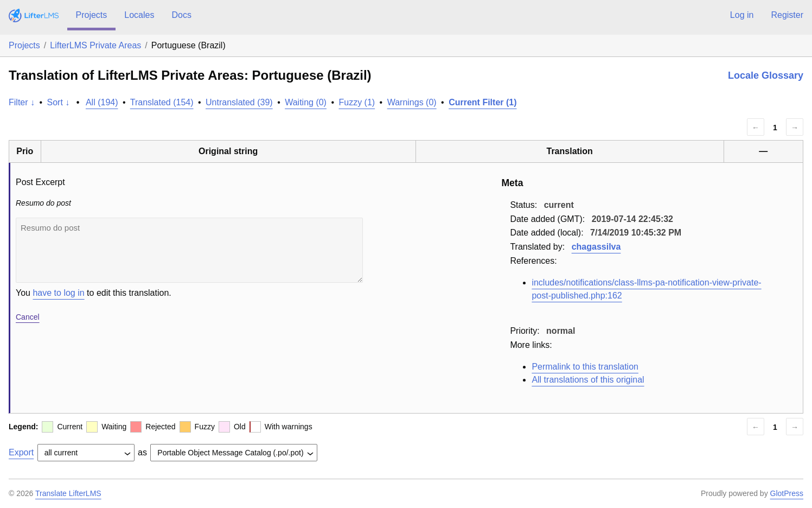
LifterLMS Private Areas (95, 45)
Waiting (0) (306, 102)
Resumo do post (189, 250)
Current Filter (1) (482, 102)
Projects (92, 15)
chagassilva (596, 247)
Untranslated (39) (239, 102)
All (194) (102, 102)
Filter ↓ (22, 102)
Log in (742, 15)
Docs (181, 15)
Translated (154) (162, 102)
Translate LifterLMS (68, 493)
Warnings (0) (412, 102)
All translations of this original (588, 380)
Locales (139, 15)
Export (21, 452)
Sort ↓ (59, 102)
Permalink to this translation (585, 367)
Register (787, 15)
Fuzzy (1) (357, 102)
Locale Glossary (766, 75)
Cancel (28, 317)
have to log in (58, 293)
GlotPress (787, 493)
